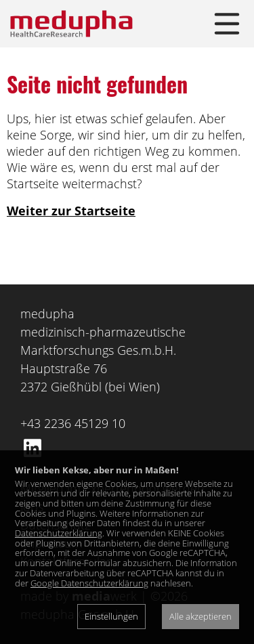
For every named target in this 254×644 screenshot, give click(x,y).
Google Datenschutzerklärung (89, 583)
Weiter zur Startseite (71, 211)
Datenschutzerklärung (59, 533)
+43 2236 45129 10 (73, 423)
